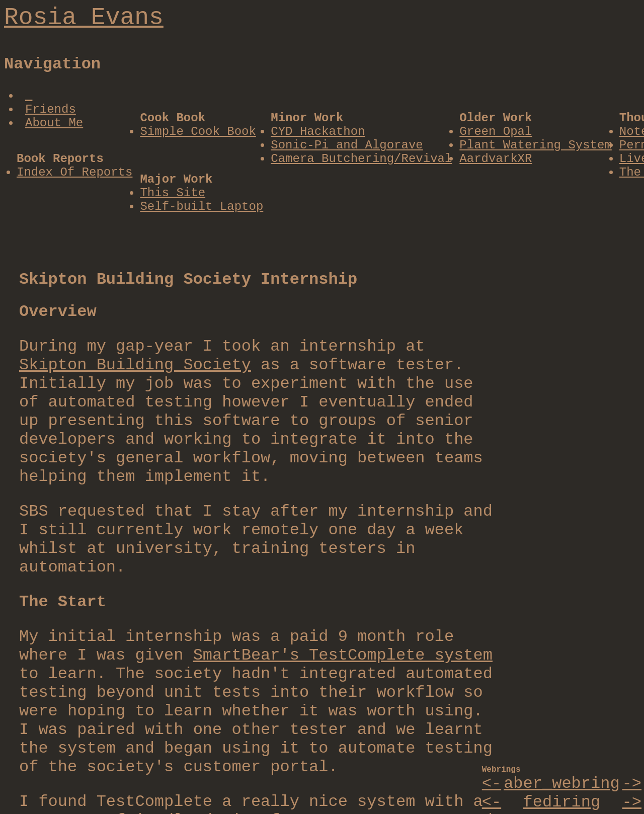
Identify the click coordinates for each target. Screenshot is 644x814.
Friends (51, 109)
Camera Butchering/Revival (361, 159)
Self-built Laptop (202, 207)
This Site (173, 193)
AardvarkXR (496, 159)
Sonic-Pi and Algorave (347, 145)
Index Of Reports (74, 172)
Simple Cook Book (198, 132)
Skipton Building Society (135, 365)
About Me (54, 123)
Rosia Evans (84, 18)
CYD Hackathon (318, 132)
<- (492, 784)
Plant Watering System (535, 145)
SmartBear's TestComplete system (343, 655)
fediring (562, 802)
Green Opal (496, 132)
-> (632, 784)
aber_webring (561, 784)
